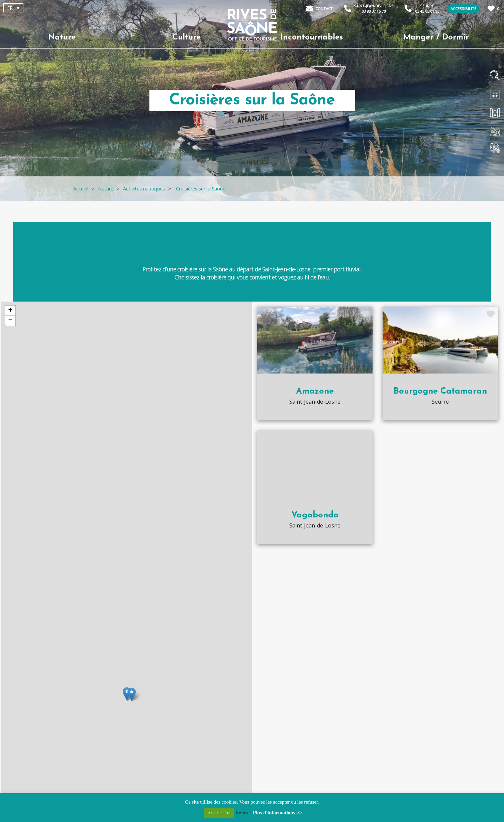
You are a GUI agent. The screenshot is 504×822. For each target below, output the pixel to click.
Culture (187, 37)
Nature (62, 37)
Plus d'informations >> (277, 813)
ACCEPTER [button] (219, 813)
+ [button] (10, 311)
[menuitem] (13, 8)
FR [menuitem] (10, 8)
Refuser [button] (243, 813)
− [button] (10, 321)
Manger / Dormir (436, 37)
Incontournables (312, 37)
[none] (41, 8)
